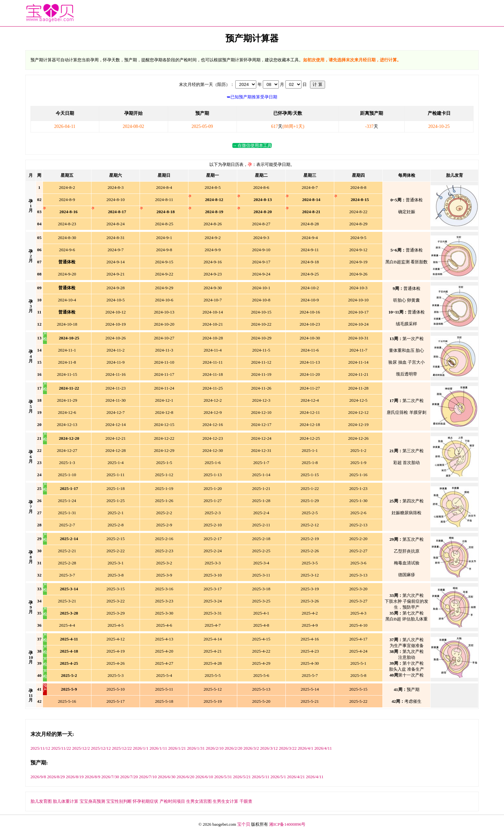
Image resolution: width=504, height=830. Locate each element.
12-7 (116, 412)
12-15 (164, 425)
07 (39, 262)
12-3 (261, 400)
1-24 (67, 501)
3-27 (359, 601)
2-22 (116, 551)
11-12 (261, 362)
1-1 (310, 450)
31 (39, 563)
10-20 (164, 324)
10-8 (261, 300)
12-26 (358, 438)
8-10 (116, 200)
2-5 (310, 513)
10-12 (116, 312)
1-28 (261, 501)
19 (214, 212)
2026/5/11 (261, 777)
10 (39, 300)
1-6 (213, 463)
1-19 (164, 488)
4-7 (213, 625)
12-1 (164, 400)
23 (39, 463)
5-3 (116, 675)
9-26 (359, 274)
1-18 (116, 488)
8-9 (67, 200)
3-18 (261, 589)
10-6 (164, 300)
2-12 (310, 525)
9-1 (164, 238)
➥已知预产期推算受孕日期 (252, 97)
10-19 (116, 324)
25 (69, 338)
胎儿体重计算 (66, 801)
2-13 (359, 525)
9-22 (164, 274)
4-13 (164, 639)
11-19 (261, 374)
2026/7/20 (129, 777)
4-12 (116, 639)
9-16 (213, 262)
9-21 (116, 274)
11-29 (67, 400)
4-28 (213, 663)
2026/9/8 (38, 777)
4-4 (67, 625)
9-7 (116, 250)
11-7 (358, 350)
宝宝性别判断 (119, 801)
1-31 (67, 513)
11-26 (261, 388)
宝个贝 (244, 824)
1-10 (67, 475)
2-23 (164, 551)
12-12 (358, 412)
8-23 (67, 224)
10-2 (310, 288)
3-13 (359, 575)
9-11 (310, 250)
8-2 (67, 187)
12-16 (213, 425)
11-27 (310, 388)
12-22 (164, 438)
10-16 (310, 312)
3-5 (310, 563)
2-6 (358, 513)
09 (39, 288)
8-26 (213, 224)
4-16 (310, 639)
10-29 (261, 338)
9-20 (67, 274)
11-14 (359, 362)
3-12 (310, 575)
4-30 (310, 663)
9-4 (310, 238)
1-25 (116, 501)
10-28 (213, 338)
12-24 (261, 438)
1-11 (116, 475)
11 (39, 312)
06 (39, 250)
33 (39, 589)
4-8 (261, 625)
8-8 (358, 187)
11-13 (310, 362)
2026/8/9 (92, 777)
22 (69, 388)
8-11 (164, 200)
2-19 (310, 539)
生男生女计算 (225, 801)
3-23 (164, 601)
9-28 (116, 288)
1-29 (310, 501)
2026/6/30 (166, 777)
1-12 (164, 475)
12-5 (359, 400)
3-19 (310, 589)
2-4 (261, 513)
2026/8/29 (56, 777)
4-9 (310, 625)
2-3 (213, 513)
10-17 (358, 312)
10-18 (67, 324)
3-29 (116, 613)
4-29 (261, 663)
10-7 (213, 300)
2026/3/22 (288, 748)
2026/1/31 (196, 748)
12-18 (310, 425)
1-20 (213, 488)
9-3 (261, 238)
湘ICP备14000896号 (287, 824)
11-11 (213, 362)
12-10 (261, 412)
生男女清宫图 (199, 801)
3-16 (164, 589)
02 (39, 200)
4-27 (164, 663)
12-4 (310, 400)
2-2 (164, 513)
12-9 (213, 412)
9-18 (310, 262)
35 (39, 613)
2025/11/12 (40, 748)
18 (166, 212)
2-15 (116, 539)
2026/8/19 (75, 777)
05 (39, 238)
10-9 (310, 300)
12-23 (213, 438)
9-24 (261, 274)
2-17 (213, 539)
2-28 (67, 563)
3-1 (116, 563)
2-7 (67, 525)
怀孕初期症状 (145, 801)
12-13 (67, 425)
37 (39, 639)
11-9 (116, 362)
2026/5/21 (242, 777)
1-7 (261, 463)
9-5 (358, 238)
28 (39, 525)
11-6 (310, 350)
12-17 (261, 425)
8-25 (164, 224)
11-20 (310, 374)
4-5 (116, 625)
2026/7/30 (110, 777)
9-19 (359, 262)
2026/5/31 (223, 777)
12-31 (261, 450)
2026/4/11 (323, 748)
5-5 (213, 675)
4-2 (310, 613)
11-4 (213, 350)
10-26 (116, 338)
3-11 (261, 575)
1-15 (310, 475)
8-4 (164, 187)
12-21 (116, 438)
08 (39, 274)
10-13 (164, 312)
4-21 (213, 651)
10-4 (67, 300)
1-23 (359, 488)
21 (311, 212)
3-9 (164, 575)
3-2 (164, 563)
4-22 (261, 651)
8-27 (261, 224)
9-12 (359, 250)
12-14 (116, 425)
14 (311, 200)
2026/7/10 (148, 777)
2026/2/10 (215, 748)
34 (39, 601)
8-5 (213, 187)
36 (39, 625)
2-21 (67, 551)
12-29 (164, 450)
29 (39, 539)
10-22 (261, 324)
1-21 (261, 488)
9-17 (261, 262)
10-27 (164, 338)
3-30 (164, 613)
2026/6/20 (185, 777)
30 (39, 551)
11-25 (213, 388)
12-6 (67, 412)
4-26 (116, 663)
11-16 (116, 374)
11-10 (164, 362)
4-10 (359, 625)
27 (39, 513)
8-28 (310, 224)
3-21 (67, 601)
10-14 (213, 312)
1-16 (359, 475)
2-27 (359, 551)
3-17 (213, 589)
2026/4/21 (296, 777)
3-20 (359, 589)
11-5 (261, 350)
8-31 (116, 238)
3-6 (358, 563)
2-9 (164, 525)
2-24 (213, 551)
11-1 (67, 350)
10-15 (261, 312)
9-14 (116, 262)
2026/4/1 (305, 748)
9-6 (67, 250)
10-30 (310, 338)
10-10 (358, 300)
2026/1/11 (158, 748)
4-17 (359, 639)
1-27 (213, 501)
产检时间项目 (172, 801)
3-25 (261, 601)
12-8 (164, 412)
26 (39, 501)
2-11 (261, 525)
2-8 (116, 525)
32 (39, 575)
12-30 (213, 450)
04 (39, 224)
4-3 (358, 613)
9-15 (164, 262)
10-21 (213, 324)
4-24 (359, 651)
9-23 (213, 274)
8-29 (359, 224)
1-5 (164, 463)
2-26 (310, 551)
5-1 (358, 663)
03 (39, 212)
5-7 (310, 675)
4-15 (261, 639)
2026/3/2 (251, 748)
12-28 (116, 450)
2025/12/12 (101, 748)
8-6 (261, 187)
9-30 (213, 288)
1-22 (310, 488)
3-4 (261, 563)
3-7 (67, 575)
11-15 (67, 374)
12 (214, 200)
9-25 (310, 274)
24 (39, 475)
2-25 (261, 551)
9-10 (261, 250)
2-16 (164, 539)
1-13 (213, 475)
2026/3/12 (269, 748)
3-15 (116, 589)
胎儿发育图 (41, 801)
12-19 (358, 425)
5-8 (358, 675)
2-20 (359, 539)
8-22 (359, 212)
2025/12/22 (122, 748)
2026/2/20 (233, 748)
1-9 (358, 463)
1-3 (67, 463)
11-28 (359, 388)
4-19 (116, 651)
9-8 (164, 250)
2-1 (116, 513)
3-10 (213, 575)
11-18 (213, 374)
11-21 (359, 374)
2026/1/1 (141, 748)
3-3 (213, 563)
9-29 (164, 288)
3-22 (116, 601)
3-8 (116, 575)
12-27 (67, 450)
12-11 (310, 412)
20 (263, 212)
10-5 (116, 300)
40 (39, 675)
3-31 (213, 613)
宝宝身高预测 (92, 801)
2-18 (261, 539)
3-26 (310, 601)
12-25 (310, 438)
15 (360, 200)
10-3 (359, 288)
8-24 (116, 224)
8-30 (67, 238)
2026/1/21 (177, 748)
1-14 (261, 475)
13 (263, 200)
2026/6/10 (204, 777)
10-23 (310, 324)
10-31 (358, 338)
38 (39, 651)
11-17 (164, 374)
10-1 (261, 288)
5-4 (164, 675)
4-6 (164, 625)
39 (39, 663)
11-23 (116, 388)
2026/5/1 (278, 777)
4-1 (261, 613)
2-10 (213, 525)
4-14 (213, 639)
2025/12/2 (81, 748)
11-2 (116, 350)
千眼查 (246, 801)
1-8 (310, 463)
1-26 (164, 501)
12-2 (213, 400)
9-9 (213, 250)
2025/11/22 (61, 748)
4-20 (164, 651)
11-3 (164, 350)
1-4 (116, 463)
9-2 (213, 238)
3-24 (213, 601)
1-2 (358, 450)
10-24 (358, 324)
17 (117, 212)
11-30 (116, 400)
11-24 (164, 388)
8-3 (116, 187)
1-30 (359, 501)
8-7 (310, 187)
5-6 (261, 675)
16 (68, 212)
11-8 (67, 362)
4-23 (310, 651)
